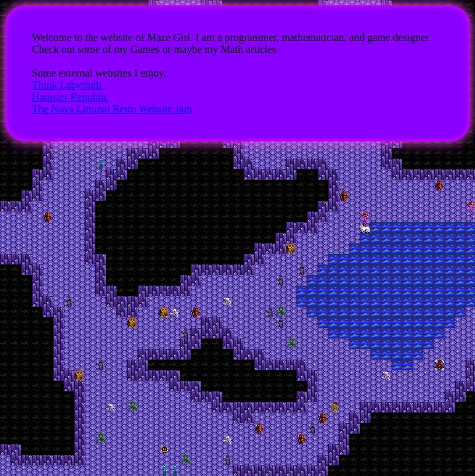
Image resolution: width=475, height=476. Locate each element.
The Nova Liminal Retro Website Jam (112, 109)
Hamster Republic (70, 97)
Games (145, 49)
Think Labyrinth (66, 85)
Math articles (249, 49)
